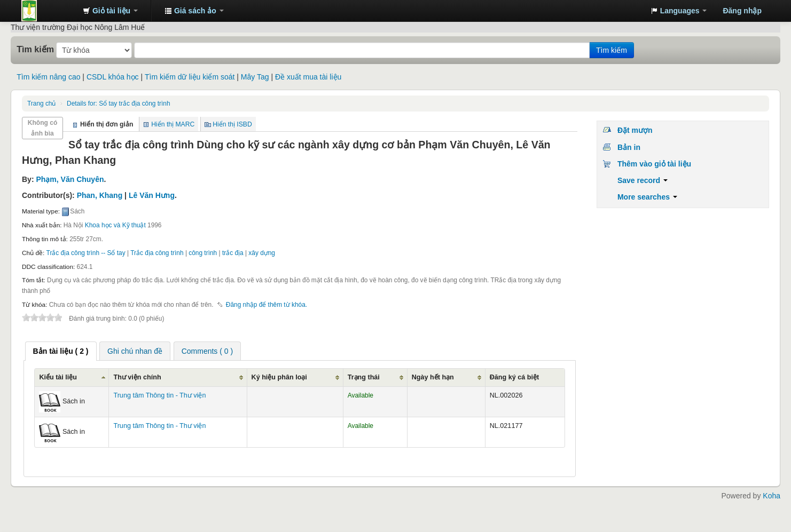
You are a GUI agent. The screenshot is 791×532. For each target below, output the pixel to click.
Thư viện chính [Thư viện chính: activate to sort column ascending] (137, 377)
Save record (643, 180)
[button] (110, 11)
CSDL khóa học (113, 77)
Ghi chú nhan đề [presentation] (135, 351)
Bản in (629, 147)
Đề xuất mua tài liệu (308, 77)
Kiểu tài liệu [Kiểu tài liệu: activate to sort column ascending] (58, 377)
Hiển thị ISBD (232, 124)
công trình (203, 253)
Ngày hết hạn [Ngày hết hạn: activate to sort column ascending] (433, 377)
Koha (772, 496)
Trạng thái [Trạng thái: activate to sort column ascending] (364, 377)
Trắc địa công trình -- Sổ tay (86, 253)
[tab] (61, 351)
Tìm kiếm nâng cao (48, 77)
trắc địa (233, 253)
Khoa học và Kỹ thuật (115, 225)
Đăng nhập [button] (742, 11)
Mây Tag (255, 77)
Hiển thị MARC (173, 124)
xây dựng (262, 253)
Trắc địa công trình (157, 253)
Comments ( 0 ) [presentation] (207, 351)
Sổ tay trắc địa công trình (118, 104)
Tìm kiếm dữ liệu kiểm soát (190, 77)
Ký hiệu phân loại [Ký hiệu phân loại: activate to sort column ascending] (279, 377)
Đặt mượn (635, 130)
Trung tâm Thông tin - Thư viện (48, 11)
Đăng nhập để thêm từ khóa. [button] (267, 305)
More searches (647, 197)
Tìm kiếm (35, 49)
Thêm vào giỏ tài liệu (654, 164)
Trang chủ (41, 104)
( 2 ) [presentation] (61, 351)
